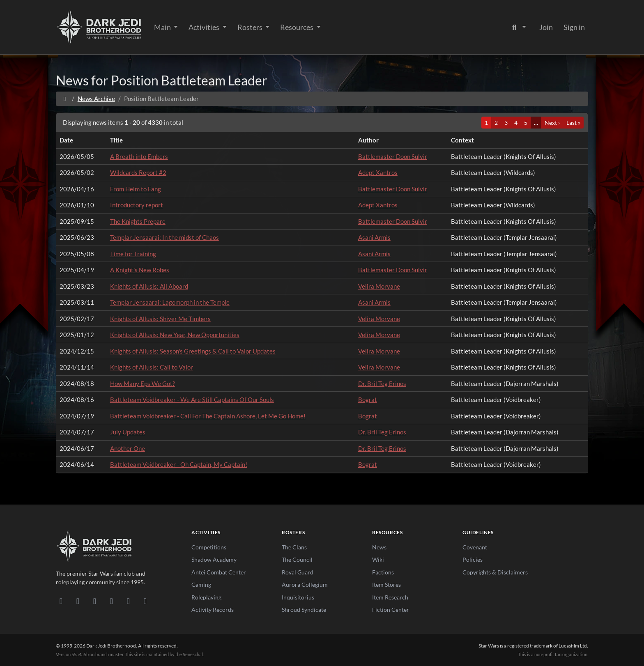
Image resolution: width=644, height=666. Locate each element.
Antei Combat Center (219, 572)
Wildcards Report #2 (138, 172)
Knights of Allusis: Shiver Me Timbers (160, 319)
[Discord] (61, 601)
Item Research (390, 597)
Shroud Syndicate (304, 610)
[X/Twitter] (128, 601)
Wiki (378, 559)
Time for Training (133, 254)
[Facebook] (95, 601)
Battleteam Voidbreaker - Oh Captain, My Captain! (179, 464)
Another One (128, 448)
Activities (205, 27)
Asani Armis (374, 237)
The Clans (294, 547)
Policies (473, 559)
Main (163, 27)
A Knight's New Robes (140, 270)
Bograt (368, 400)
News (379, 547)
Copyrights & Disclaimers (495, 572)
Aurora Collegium (305, 584)
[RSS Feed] (145, 601)
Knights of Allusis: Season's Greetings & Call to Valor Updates (193, 351)
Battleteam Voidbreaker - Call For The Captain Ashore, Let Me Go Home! (208, 416)
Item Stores (386, 584)
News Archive (96, 99)
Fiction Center (391, 610)
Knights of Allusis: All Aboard (149, 286)
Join (546, 27)
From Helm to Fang (136, 189)
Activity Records (213, 610)
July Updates (128, 432)
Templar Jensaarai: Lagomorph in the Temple (170, 302)
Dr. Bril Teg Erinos (382, 384)
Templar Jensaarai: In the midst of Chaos (164, 237)
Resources (297, 27)
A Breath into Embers (139, 156)
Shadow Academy (214, 559)
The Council (297, 559)
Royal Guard (298, 572)
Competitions (209, 547)
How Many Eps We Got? (143, 384)
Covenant (475, 547)
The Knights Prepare (138, 221)
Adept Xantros (378, 172)
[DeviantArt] (78, 601)
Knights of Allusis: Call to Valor (152, 367)
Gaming (201, 584)
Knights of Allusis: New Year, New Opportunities (175, 335)
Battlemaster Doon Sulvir (393, 156)
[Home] (65, 99)
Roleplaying (206, 597)
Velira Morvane (379, 286)
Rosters (251, 27)
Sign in (574, 27)
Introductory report (137, 205)
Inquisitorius (298, 597)
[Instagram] (112, 601)
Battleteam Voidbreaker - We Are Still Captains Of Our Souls (192, 400)
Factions (383, 572)
